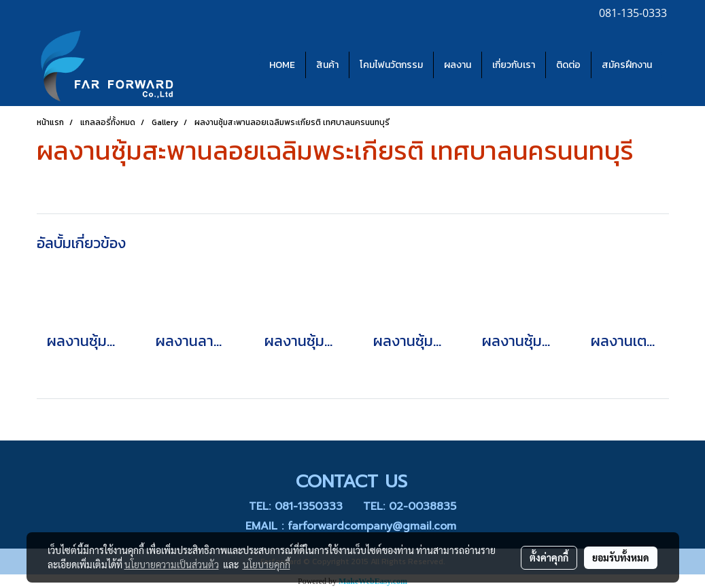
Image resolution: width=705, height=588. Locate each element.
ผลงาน (458, 65)
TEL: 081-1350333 (296, 506)
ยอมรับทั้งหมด (621, 557)
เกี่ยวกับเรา (514, 65)
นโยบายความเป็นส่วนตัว (172, 564)
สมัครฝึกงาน (627, 65)
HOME (282, 65)
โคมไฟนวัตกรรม (391, 65)
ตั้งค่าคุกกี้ (549, 557)
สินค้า (327, 65)
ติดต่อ (568, 65)
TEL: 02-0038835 (410, 506)
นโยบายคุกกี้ (266, 564)
